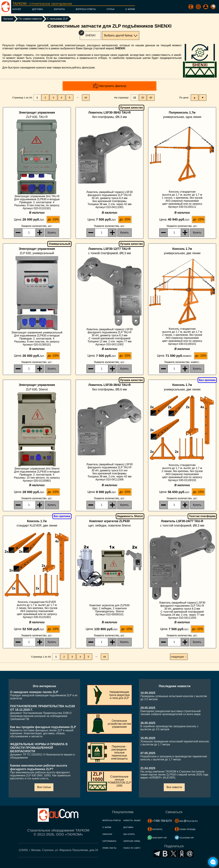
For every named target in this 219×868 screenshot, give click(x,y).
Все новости (174, 787)
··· (78, 98)
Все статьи (44, 787)
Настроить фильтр (112, 86)
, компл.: (182, 362)
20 (143, 98)
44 (86, 98)
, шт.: (37, 226)
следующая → (179, 657)
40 (151, 98)
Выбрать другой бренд (118, 35)
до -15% (53, 219)
